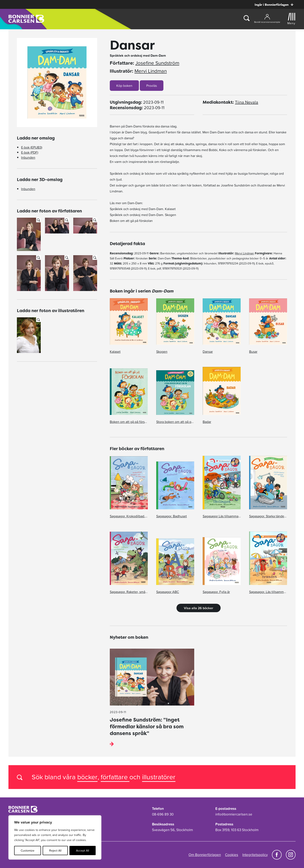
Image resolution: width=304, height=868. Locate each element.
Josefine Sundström (157, 63)
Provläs (152, 86)
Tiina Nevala (247, 102)
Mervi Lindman (151, 71)
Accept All (83, 851)
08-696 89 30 (163, 814)
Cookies (232, 855)
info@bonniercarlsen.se (234, 814)
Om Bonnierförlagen (205, 855)
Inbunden (28, 157)
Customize (28, 851)
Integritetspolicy (255, 855)
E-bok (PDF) (30, 152)
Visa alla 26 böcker (199, 608)
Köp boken (124, 86)
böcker (87, 777)
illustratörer (159, 777)
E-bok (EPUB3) (32, 147)
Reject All (55, 851)
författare (115, 777)
